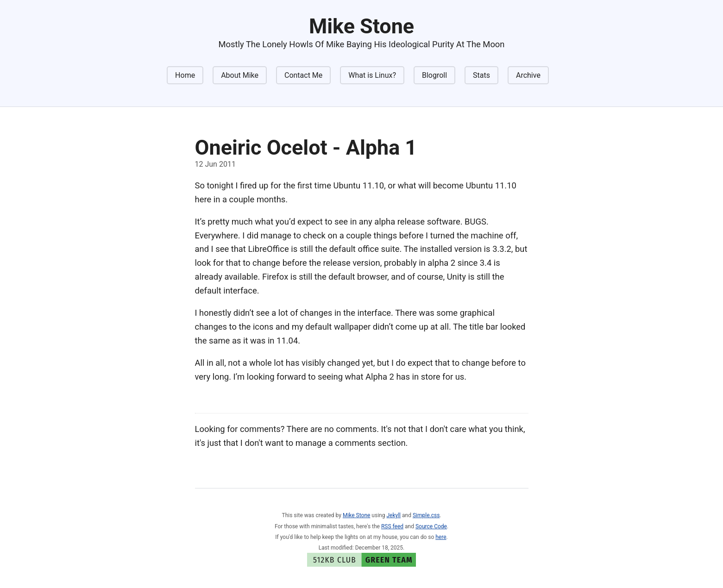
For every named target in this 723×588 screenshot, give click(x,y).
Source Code (431, 526)
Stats (481, 75)
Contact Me (303, 75)
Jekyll (393, 515)
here (441, 537)
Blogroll (434, 75)
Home (185, 75)
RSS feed (392, 526)
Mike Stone (356, 515)
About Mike (240, 75)
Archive (528, 75)
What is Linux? (372, 75)
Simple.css (426, 515)
